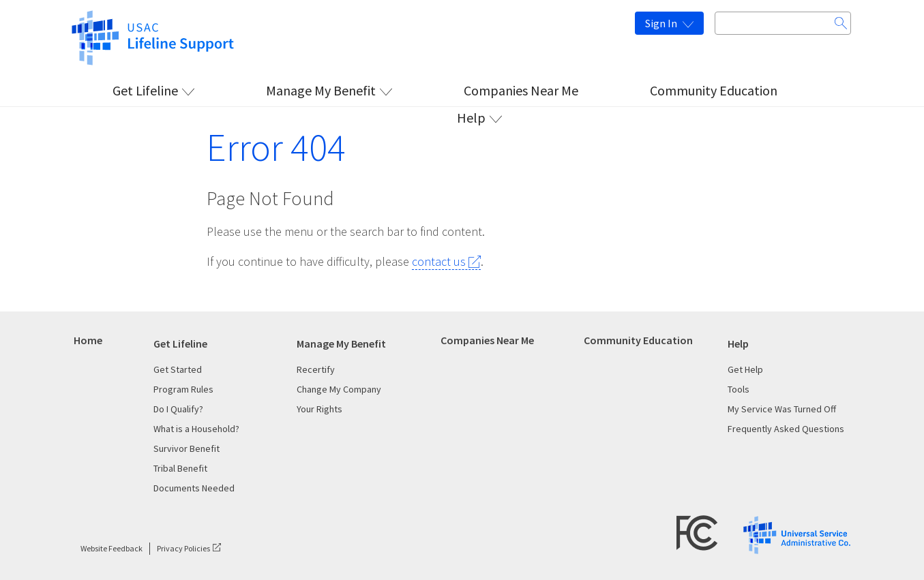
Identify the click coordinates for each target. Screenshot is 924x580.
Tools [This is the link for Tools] (739, 389)
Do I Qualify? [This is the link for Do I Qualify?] (178, 409)
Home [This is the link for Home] (88, 340)
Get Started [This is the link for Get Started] (178, 369)
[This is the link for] (152, 36)
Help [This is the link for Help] (471, 118)
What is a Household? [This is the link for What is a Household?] (196, 429)
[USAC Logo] (797, 534)
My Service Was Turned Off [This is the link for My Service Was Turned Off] (782, 409)
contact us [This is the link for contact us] (439, 261)
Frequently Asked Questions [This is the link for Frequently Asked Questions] (786, 429)
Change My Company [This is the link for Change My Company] (339, 389)
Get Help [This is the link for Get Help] (745, 369)
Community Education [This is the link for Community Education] (714, 90)
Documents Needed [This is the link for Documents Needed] (194, 488)
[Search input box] (783, 23)
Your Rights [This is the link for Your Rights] (319, 409)
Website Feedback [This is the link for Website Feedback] (111, 548)
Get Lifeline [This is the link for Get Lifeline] (145, 90)
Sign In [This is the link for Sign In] (661, 23)
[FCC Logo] (697, 532)
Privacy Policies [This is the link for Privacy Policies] (183, 548)
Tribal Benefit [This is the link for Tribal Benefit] (180, 468)
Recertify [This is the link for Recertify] (316, 369)
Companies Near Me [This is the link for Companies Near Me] (521, 90)
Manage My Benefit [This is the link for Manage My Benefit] (321, 90)
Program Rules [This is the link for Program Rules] (183, 389)
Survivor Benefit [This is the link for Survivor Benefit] (187, 448)
